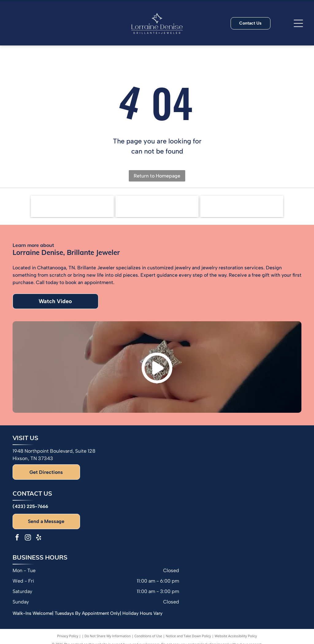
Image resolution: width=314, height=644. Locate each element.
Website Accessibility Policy (236, 636)
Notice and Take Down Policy (189, 636)
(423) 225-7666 (30, 506)
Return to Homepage (157, 176)
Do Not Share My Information (108, 636)
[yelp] (39, 538)
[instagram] (28, 538)
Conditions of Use (148, 636)
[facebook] (17, 538)
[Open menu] (298, 23)
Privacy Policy (68, 636)
